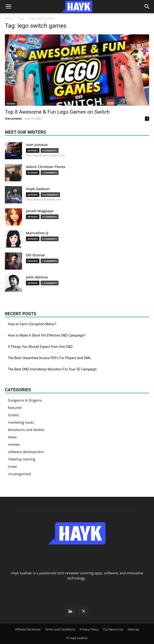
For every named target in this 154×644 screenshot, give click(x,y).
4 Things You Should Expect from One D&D (40, 347)
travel (12, 467)
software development (26, 452)
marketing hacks (21, 422)
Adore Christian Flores (46, 167)
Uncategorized (19, 474)
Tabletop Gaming (22, 459)
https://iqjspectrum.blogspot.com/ (46, 155)
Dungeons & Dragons (25, 400)
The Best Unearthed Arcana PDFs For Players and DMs (49, 358)
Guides (13, 415)
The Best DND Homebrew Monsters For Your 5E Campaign (52, 369)
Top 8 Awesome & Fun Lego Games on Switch (57, 112)
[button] (8, 7)
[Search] (147, 7)
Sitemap (133, 629)
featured (15, 408)
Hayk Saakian (38, 189)
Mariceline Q (37, 233)
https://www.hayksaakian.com (44, 199)
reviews (11, 104)
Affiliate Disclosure (28, 629)
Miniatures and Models (26, 430)
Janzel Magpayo (40, 211)
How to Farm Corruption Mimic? (32, 324)
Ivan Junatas (13, 118)
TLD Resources (113, 629)
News (12, 437)
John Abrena (37, 277)
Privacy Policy (89, 629)
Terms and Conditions (60, 629)
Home (9, 18)
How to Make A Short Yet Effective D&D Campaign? (47, 335)
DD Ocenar (36, 255)
